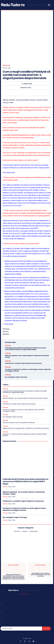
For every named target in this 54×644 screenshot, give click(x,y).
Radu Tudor (28, 84)
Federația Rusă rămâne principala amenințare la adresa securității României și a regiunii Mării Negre (26, 349)
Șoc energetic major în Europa (16, 377)
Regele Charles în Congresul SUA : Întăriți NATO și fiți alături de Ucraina (26, 428)
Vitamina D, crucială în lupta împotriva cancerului (23, 363)
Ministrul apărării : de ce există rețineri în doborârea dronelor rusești (27, 356)
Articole (6, 65)
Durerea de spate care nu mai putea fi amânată (19, 423)
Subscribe (46, 628)
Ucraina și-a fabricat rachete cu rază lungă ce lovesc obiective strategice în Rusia (28, 370)
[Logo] (24, 5)
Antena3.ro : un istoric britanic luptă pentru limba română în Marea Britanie (25, 435)
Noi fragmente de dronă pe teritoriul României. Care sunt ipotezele (41, 575)
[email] (21, 628)
